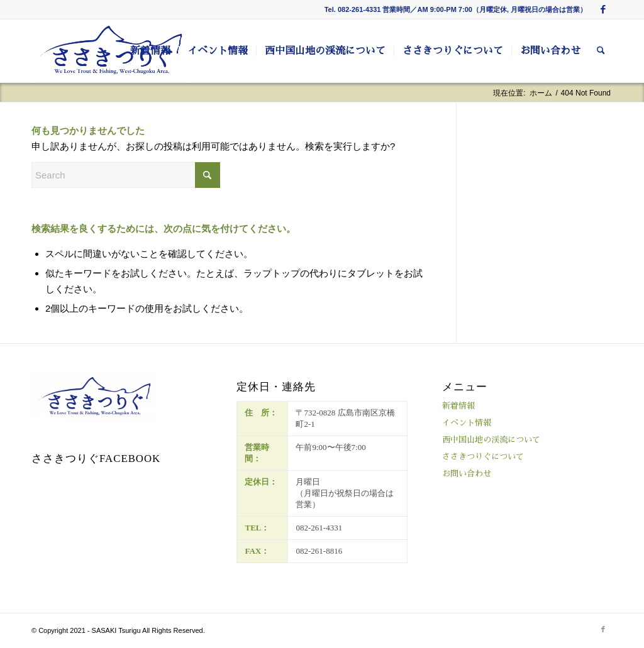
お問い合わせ (467, 474)
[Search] (601, 51)
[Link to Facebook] (603, 9)
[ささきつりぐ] (111, 51)
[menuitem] (150, 51)
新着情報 (458, 406)
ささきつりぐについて (483, 457)
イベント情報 (467, 423)
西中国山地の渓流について (491, 440)
